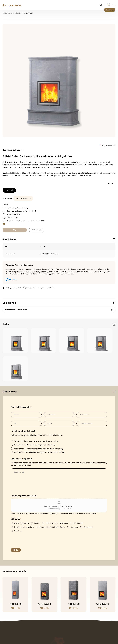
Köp (15, 230)
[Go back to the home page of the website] (13, 5)
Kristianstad (79, 523)
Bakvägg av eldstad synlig (21, 211)
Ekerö (26, 523)
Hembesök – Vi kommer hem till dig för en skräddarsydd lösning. (40, 452)
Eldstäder (18, 13)
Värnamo (75, 527)
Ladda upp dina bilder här (24, 496)
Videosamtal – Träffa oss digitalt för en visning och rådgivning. (39, 449)
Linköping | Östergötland (24, 527)
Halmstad (50, 523)
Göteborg (18, 531)
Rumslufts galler (17, 208)
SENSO (14, 214)
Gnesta (37, 523)
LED (12, 218)
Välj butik (16, 519)
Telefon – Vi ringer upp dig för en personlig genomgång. (36, 441)
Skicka (16, 550)
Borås (16, 523)
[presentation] (26, 543)
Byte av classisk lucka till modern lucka (26, 221)
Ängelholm (88, 527)
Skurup (42, 527)
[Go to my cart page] (109, 5)
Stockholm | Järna (58, 527)
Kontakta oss (110, 10)
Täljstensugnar (28, 288)
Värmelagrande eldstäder (45, 288)
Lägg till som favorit (109, 145)
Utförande (7, 198)
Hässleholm (64, 523)
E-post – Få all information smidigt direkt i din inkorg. (35, 445)
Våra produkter (8, 13)
